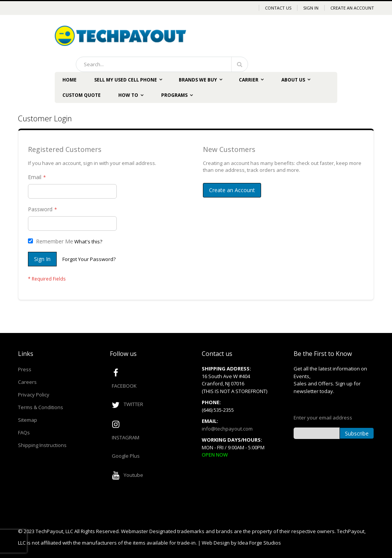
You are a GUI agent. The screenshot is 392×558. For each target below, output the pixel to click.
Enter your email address (323, 418)
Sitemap (28, 420)
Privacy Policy (34, 395)
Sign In (311, 8)
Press (25, 369)
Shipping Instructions (42, 445)
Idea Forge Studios (259, 543)
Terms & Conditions (41, 407)
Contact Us (278, 8)
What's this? (88, 241)
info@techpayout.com (227, 429)
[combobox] (162, 64)
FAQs (24, 432)
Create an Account (352, 8)
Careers (27, 382)
